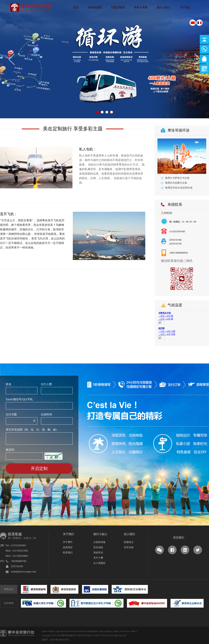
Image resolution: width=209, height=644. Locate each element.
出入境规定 (99, 563)
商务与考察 (141, 7)
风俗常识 (98, 553)
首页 (76, 7)
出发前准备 (99, 542)
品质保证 (68, 547)
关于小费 (98, 558)
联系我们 (68, 553)
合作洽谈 (129, 547)
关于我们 (185, 7)
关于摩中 (68, 542)
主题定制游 (118, 7)
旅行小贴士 (164, 7)
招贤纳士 (129, 542)
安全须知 (98, 547)
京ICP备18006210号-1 (60, 640)
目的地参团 (95, 7)
